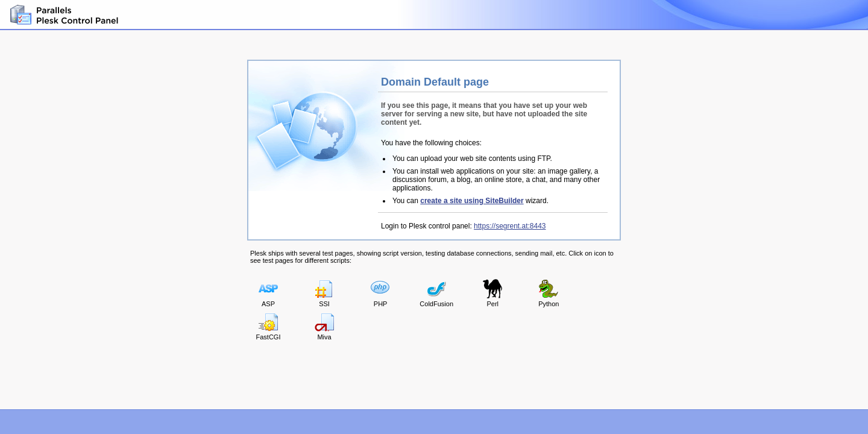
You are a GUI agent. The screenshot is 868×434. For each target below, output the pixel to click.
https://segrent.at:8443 (510, 226)
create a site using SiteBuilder (472, 201)
